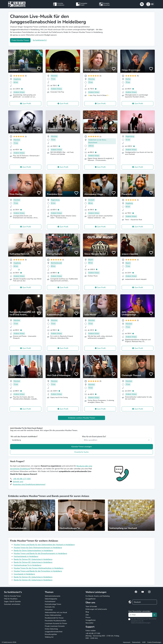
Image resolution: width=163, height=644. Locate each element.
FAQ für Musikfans (11, 599)
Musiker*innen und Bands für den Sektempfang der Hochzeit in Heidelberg (44, 545)
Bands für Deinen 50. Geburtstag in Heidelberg (33, 559)
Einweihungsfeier (51, 634)
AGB (144, 642)
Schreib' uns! (18, 482)
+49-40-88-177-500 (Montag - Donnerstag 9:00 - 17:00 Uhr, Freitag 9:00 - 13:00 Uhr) (102, 636)
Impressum (127, 642)
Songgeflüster (91, 599)
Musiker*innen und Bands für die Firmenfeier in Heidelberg (38, 571)
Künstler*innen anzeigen (82, 447)
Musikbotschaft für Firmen (54, 618)
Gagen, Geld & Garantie (12, 602)
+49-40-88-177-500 (22, 479)
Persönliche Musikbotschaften (55, 621)
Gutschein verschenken (12, 604)
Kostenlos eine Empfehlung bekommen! (29, 484)
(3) (19, 270)
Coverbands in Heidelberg (24, 574)
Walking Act (49, 637)
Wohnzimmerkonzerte (53, 596)
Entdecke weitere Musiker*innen (82, 418)
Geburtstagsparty (51, 599)
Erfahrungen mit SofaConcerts (96, 609)
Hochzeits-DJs (50, 607)
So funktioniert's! (40, 40)
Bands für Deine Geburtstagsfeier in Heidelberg (33, 551)
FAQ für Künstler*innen (12, 596)
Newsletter (89, 623)
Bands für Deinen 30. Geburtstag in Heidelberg (33, 577)
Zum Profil (27, 104)
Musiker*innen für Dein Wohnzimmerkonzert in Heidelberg (38, 548)
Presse (88, 617)
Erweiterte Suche (82, 452)
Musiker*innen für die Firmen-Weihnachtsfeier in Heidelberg (38, 568)
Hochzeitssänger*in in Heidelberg (27, 565)
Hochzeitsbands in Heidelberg (26, 556)
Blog (87, 612)
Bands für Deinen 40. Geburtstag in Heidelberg (33, 580)
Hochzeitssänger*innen (53, 604)
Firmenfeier (49, 610)
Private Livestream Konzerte (55, 626)
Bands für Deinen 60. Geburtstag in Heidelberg (33, 562)
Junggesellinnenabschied (54, 632)
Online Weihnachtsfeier (53, 615)
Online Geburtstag (51, 629)
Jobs (87, 615)
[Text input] (140, 615)
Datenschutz (136, 642)
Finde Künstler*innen (20, 40)
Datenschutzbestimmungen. (141, 623)
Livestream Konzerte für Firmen (56, 623)
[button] (150, 4)
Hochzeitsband (50, 602)
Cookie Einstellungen (154, 642)
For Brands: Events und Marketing (98, 596)
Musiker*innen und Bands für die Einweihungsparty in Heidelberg (40, 553)
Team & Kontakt (91, 606)
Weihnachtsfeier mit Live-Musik (56, 612)
